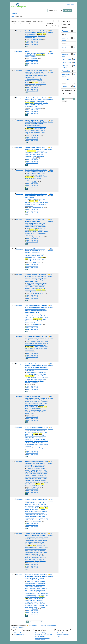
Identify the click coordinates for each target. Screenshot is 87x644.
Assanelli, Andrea (43, 444)
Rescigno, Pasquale (30, 55)
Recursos (65, 28)
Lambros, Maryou (43, 515)
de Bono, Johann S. (43, 520)
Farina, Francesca (29, 438)
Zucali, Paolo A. (42, 605)
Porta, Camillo (42, 316)
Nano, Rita (37, 402)
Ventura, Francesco (30, 38)
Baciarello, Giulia (40, 585)
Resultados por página (50, 22)
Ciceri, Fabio (34, 106)
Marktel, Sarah (38, 103)
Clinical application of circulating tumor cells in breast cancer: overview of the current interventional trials (36, 338)
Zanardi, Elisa (40, 156)
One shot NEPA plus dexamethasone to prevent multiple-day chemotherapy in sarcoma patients (36, 196)
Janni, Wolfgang (41, 345)
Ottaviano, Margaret (39, 53)
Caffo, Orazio (37, 132)
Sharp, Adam (37, 513)
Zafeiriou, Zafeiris (41, 549)
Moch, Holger (33, 178)
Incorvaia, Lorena (31, 314)
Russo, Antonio (29, 206)
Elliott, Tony (32, 558)
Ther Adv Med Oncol (37, 293)
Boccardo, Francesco (30, 156)
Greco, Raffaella (29, 441)
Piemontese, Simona (30, 436)
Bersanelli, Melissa (41, 84)
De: (63, 93)
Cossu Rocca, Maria (35, 588)
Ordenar (48, 26)
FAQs (59, 636)
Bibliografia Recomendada (42, 638)
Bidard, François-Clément (34, 342)
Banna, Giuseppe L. (30, 585)
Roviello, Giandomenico (33, 79)
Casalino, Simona (40, 130)
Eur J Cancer (35, 487)
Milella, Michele (29, 132)
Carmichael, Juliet (33, 511)
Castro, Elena (32, 154)
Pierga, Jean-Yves (30, 350)
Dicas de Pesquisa (62, 633)
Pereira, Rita (28, 504)
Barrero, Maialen (39, 506)
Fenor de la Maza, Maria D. (32, 510)
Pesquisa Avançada (19, 635)
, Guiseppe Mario (34, 177)
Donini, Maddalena (39, 485)
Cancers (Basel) (36, 136)
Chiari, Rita (28, 475)
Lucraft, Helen (42, 379)
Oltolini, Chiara (43, 432)
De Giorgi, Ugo (32, 590)
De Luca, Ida (34, 204)
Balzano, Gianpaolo (39, 400)
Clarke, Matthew (29, 544)
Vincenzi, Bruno (33, 605)
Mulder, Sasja (41, 599)
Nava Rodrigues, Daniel (31, 542)
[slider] (63, 99)
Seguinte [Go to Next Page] (36, 622)
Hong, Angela (28, 381)
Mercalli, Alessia (38, 403)
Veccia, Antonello (29, 485)
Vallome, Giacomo (39, 153)
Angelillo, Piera (29, 434)
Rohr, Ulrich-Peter (32, 173)
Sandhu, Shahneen (40, 558)
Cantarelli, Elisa (33, 407)
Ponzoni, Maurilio (29, 402)
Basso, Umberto (29, 587)
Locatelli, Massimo (39, 441)
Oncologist (35, 58)
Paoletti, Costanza (39, 347)
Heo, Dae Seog (32, 378)
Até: (70, 93)
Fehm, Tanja (44, 342)
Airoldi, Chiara (42, 82)
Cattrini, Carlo (42, 36)
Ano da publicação (67, 90)
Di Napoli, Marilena (34, 592)
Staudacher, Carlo (36, 410)
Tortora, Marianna (41, 583)
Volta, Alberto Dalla (41, 470)
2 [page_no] (30, 622)
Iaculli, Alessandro (33, 477)
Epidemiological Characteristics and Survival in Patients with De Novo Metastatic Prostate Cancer (35, 251)
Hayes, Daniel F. (34, 348)
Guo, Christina (43, 511)
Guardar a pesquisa (18, 627)
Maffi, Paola (30, 400)
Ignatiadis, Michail (29, 343)
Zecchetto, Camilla (30, 130)
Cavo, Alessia (30, 283)
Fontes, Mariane (29, 551)
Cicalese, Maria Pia (30, 439)
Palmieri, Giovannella (30, 57)
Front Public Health (37, 39)
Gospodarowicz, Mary (33, 374)
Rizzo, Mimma (28, 319)
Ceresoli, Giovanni (42, 474)
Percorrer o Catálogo (41, 633)
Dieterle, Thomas (29, 175)
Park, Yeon (40, 378)
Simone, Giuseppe (34, 604)
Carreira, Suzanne (32, 520)
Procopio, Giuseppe (35, 480)
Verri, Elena (33, 482)
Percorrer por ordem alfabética (44, 635)
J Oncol (34, 158)
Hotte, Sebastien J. (32, 595)
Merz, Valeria (30, 127)
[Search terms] (29, 10)
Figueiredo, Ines (34, 515)
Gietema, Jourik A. (35, 594)
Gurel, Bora (41, 503)
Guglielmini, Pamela (30, 472)
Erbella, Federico (40, 439)
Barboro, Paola (37, 257)
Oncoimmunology (36, 324)
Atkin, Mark (37, 544)
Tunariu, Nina (28, 552)
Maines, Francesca (30, 484)
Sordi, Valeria (44, 402)
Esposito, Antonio (33, 405)
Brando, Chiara (43, 317)
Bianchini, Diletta (34, 508)
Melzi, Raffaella (29, 403)
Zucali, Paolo (39, 472)
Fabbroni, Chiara (37, 285)
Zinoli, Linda (40, 256)
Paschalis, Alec (29, 513)
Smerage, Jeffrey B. (40, 343)
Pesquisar (67, 10)
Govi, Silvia (43, 374)
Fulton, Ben (35, 552)
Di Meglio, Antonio (33, 287)
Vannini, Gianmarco (30, 84)
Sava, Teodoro (34, 602)
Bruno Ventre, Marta (32, 372)
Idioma (73, 5)
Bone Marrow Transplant (38, 448)
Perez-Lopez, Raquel (40, 551)
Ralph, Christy (39, 554)
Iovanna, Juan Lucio (30, 323)
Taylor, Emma (34, 379)
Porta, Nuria (41, 518)
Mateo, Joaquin (31, 537)
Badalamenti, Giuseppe (33, 199)
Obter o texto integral (31, 41)
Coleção (64, 35)
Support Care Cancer (38, 208)
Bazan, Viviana (42, 204)
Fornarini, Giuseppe (36, 475)
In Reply (27, 51)
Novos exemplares (40, 640)
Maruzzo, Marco (43, 477)
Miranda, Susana (29, 516)
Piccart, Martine (43, 348)
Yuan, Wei (41, 559)
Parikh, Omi (38, 556)
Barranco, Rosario (32, 34)
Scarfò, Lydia (36, 381)
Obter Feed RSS (32, 626)
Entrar (67, 5)
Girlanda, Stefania (41, 436)
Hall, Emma (35, 559)
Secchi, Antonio (41, 412)
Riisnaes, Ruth (33, 518)
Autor (12, 17)
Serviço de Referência (63, 635)
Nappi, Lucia (30, 53)
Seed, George (39, 537)
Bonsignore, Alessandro (31, 36)
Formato (64, 44)
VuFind (14, 5)
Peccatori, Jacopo (35, 105)
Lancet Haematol (36, 108)
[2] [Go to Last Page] (42, 622)
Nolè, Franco (36, 600)
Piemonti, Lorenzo (29, 414)
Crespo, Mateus (36, 504)
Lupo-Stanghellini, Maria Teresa (35, 101)
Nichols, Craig (28, 600)
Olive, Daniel (28, 317)
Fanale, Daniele (41, 314)
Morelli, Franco (37, 479)
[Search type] (55, 10)
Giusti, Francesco (39, 175)
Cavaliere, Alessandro (40, 127)
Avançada (14, 13)
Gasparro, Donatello (40, 468)
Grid (56, 28)
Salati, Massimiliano (40, 129)
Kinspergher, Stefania (42, 482)
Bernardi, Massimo (30, 408)
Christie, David (35, 383)
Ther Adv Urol (35, 86)
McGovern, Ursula (29, 554)
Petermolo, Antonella (30, 549)
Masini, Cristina (29, 479)
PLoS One (35, 182)
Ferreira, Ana (38, 516)
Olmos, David (40, 154)
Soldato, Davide (29, 153)
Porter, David (38, 376)
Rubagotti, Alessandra (30, 256)
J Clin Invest (35, 563)
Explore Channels (40, 636)
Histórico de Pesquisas (20, 633)
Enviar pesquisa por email (49, 626)
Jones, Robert (43, 552)
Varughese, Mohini (30, 556)
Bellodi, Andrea (34, 288)
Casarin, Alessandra (37, 203)
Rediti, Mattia (31, 506)
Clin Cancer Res (36, 522)
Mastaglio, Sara (35, 432)
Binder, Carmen (41, 173)
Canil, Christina (38, 587)
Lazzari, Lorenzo (39, 438)
